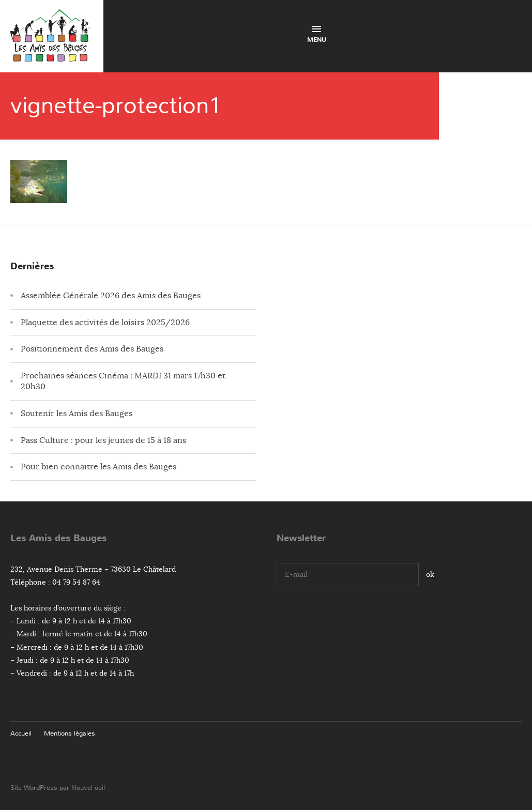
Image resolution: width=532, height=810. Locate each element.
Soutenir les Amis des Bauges (77, 414)
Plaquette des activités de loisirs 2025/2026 (105, 323)
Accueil (21, 733)
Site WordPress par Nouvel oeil (58, 788)
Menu (317, 35)
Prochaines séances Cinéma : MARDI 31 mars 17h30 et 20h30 (123, 381)
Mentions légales (70, 733)
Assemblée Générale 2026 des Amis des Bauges (111, 296)
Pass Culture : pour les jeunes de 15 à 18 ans (103, 440)
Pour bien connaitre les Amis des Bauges (98, 467)
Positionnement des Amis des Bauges (92, 349)
